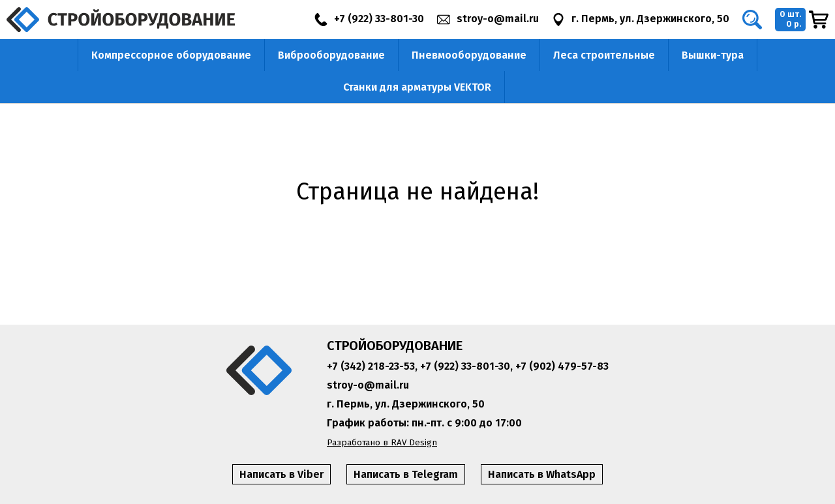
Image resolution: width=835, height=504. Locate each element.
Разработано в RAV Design (382, 443)
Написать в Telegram (406, 474)
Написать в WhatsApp (542, 474)
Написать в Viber (281, 474)
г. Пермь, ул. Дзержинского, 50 (406, 404)
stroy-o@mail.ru (368, 385)
